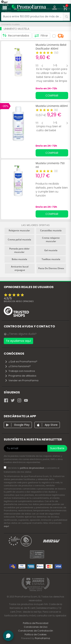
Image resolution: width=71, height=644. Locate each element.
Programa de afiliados (21, 376)
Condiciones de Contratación (36, 631)
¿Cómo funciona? (18, 366)
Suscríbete (57, 448)
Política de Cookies (36, 634)
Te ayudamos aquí (18, 341)
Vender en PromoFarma (22, 380)
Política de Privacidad (36, 623)
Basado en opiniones (19, 301)
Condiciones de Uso (36, 627)
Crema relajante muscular (51, 240)
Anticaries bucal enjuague (20, 268)
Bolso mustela (19, 259)
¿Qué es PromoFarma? (21, 362)
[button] (55, 8)
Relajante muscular (19, 230)
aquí (6, 526)
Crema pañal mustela (19, 240)
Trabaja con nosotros (20, 371)
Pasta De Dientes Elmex (51, 268)
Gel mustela (51, 250)
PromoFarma (42, 638)
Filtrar (41, 36)
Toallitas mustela (51, 259)
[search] (66, 17)
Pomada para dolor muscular (19, 250)
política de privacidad (32, 468)
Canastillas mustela (51, 230)
